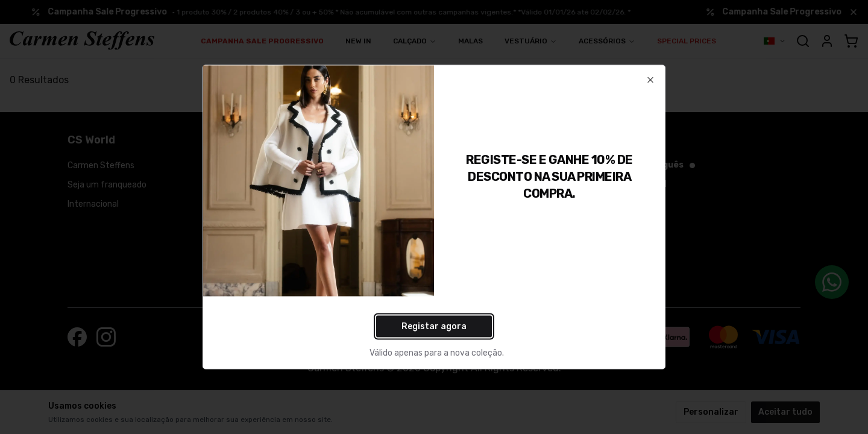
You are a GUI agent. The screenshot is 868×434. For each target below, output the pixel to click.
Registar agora (434, 326)
